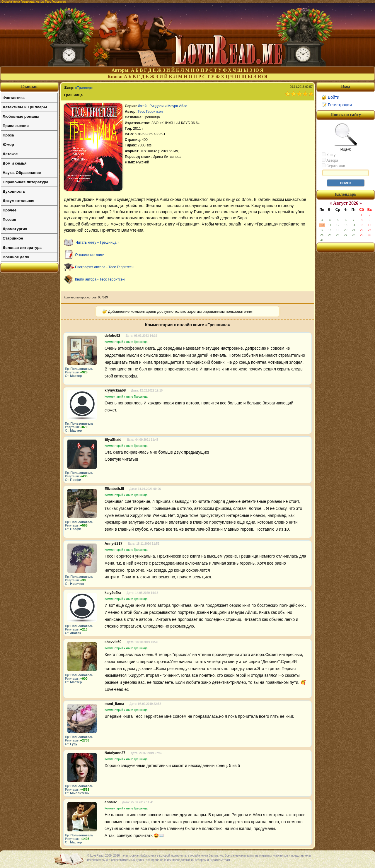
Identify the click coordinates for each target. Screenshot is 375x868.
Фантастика (14, 98)
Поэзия (9, 219)
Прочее (10, 210)
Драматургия (15, 229)
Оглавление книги (90, 255)
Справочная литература (25, 182)
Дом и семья (15, 163)
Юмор (8, 145)
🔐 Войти (330, 97)
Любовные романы (21, 116)
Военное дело (16, 257)
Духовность (14, 191)
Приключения (16, 126)
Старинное (13, 238)
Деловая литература (22, 248)
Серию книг (333, 166)
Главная (29, 86)
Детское (10, 154)
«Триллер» (84, 88)
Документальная (18, 201)
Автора (330, 160)
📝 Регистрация (337, 105)
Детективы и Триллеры (25, 107)
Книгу (329, 155)
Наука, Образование (22, 173)
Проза (8, 135)
